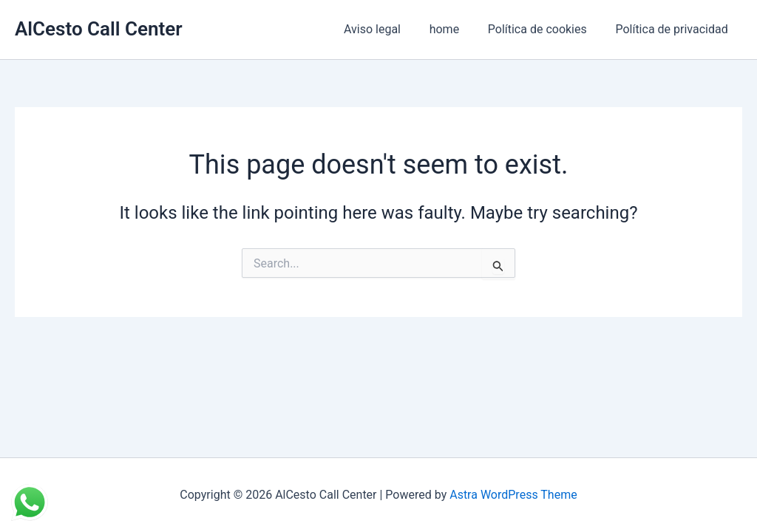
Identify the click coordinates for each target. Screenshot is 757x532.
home (456, 29)
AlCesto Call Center (99, 29)
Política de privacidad (674, 29)
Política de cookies (545, 29)
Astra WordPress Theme (513, 495)
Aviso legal (389, 29)
